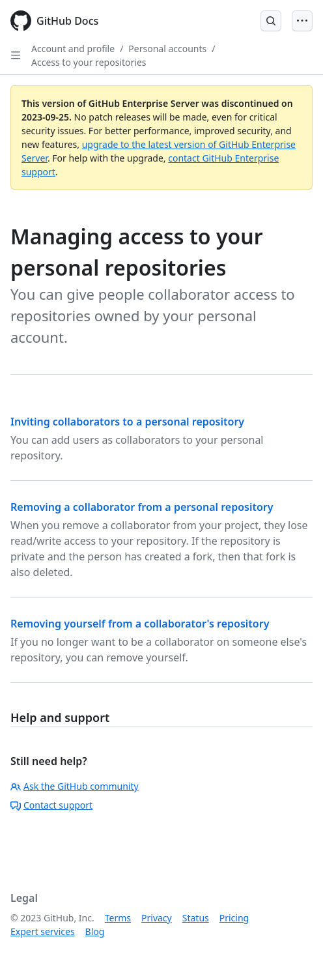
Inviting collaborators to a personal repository (127, 422)
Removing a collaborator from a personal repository (142, 507)
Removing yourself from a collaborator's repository (140, 624)
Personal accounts (167, 49)
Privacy (157, 918)
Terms (118, 918)
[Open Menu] (302, 21)
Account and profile (73, 49)
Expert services (43, 931)
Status (196, 918)
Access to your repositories (89, 62)
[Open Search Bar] (271, 21)
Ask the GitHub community (75, 786)
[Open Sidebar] (16, 55)
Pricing (234, 918)
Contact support (51, 805)
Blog (95, 931)
